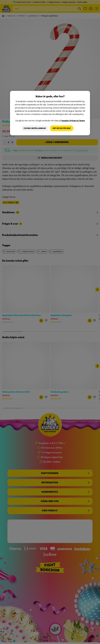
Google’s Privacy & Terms (73, 120)
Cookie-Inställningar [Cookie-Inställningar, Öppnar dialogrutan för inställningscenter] (35, 128)
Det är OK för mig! (62, 128)
